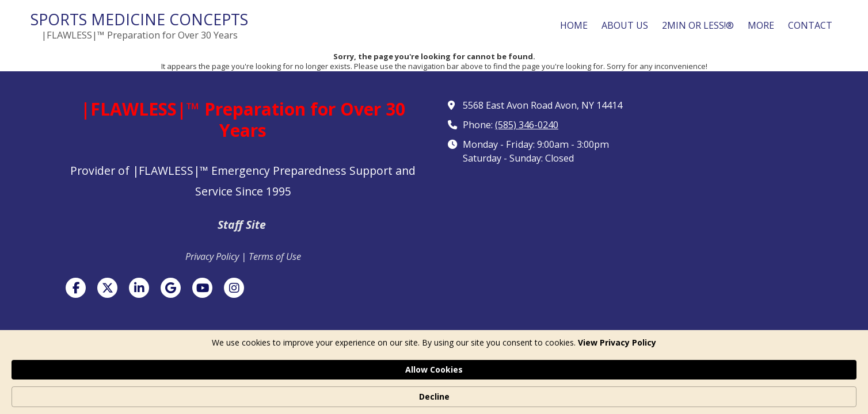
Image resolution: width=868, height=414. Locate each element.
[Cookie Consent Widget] (434, 391)
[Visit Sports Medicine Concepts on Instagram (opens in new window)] (234, 288)
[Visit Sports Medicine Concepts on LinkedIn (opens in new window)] (139, 288)
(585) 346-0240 (527, 125)
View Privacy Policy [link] (247, 396)
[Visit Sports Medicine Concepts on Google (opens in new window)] (171, 288)
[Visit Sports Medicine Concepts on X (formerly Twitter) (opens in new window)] (107, 288)
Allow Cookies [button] (587, 390)
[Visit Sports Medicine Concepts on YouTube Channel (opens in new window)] (202, 288)
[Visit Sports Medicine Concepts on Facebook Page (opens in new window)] (76, 288)
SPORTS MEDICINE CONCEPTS (139, 19)
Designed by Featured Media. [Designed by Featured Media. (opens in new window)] (522, 358)
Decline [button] (666, 391)
